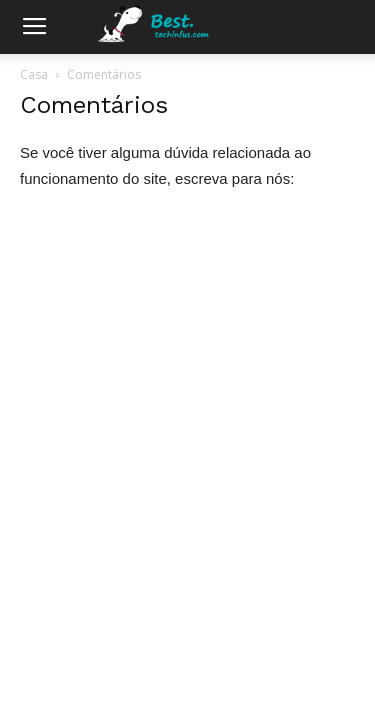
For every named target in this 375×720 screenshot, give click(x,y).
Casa (34, 74)
